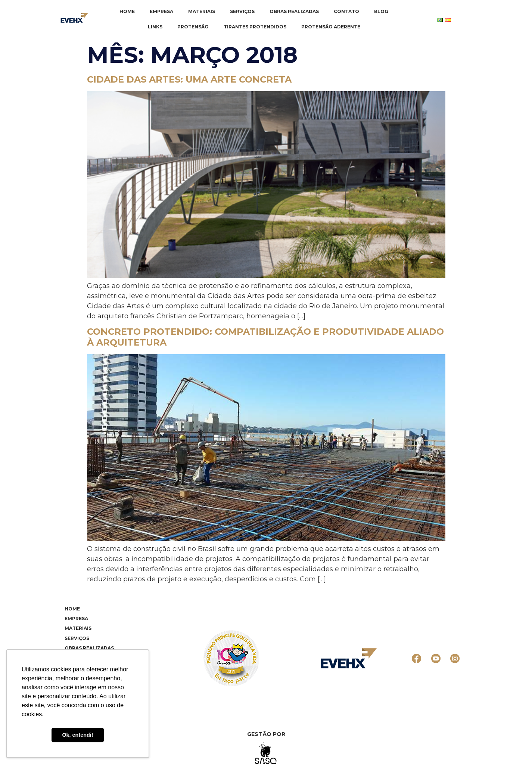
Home (127, 11)
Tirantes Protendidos (255, 27)
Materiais (202, 11)
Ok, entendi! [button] (77, 735)
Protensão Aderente (331, 27)
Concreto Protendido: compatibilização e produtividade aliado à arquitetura (265, 337)
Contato (346, 11)
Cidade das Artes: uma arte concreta (189, 79)
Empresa (161, 11)
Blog (381, 11)
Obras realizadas (294, 11)
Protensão (193, 27)
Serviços (242, 11)
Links (155, 27)
